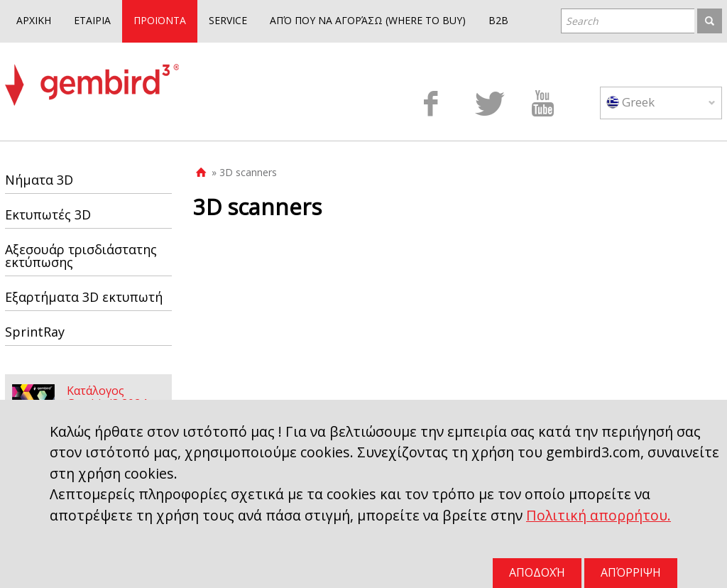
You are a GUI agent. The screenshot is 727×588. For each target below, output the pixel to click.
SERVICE (228, 20)
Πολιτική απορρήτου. (598, 515)
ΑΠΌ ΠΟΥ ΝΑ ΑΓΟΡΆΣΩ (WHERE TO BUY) (368, 20)
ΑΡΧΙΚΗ (34, 20)
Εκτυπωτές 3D (48, 214)
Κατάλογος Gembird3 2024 (107, 397)
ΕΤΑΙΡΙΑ (92, 20)
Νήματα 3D (39, 180)
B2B (498, 20)
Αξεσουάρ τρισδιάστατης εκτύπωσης (81, 256)
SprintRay (35, 332)
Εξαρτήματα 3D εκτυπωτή (84, 297)
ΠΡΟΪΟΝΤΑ (160, 20)
